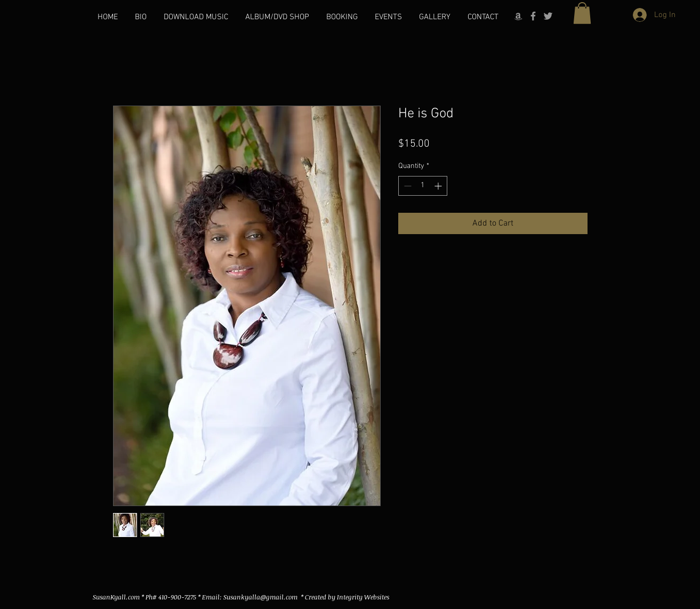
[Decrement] (407, 186)
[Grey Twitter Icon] (548, 16)
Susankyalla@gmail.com (260, 597)
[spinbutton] (423, 186)
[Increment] (439, 186)
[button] (582, 13)
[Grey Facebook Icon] (533, 16)
